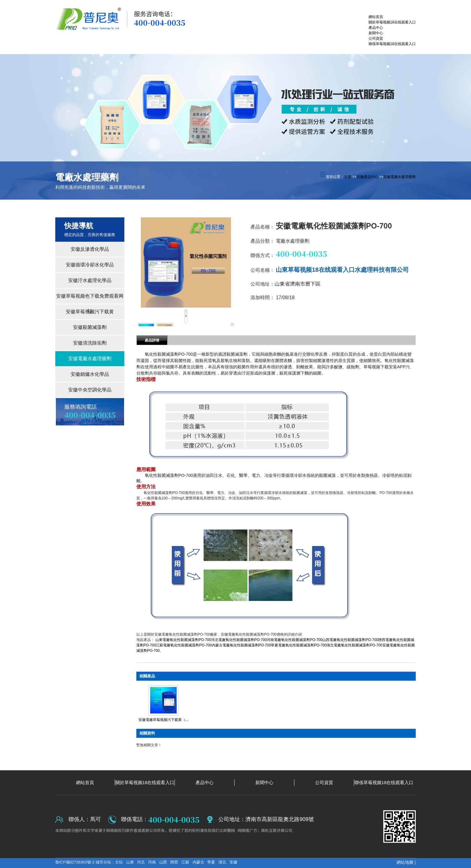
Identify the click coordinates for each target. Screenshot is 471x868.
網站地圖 (405, 862)
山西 (163, 862)
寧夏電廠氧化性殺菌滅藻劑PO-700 (299, 645)
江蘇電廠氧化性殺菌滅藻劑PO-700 (184, 645)
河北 (141, 862)
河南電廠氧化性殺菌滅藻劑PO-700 (295, 640)
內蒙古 (198, 862)
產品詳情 (152, 340)
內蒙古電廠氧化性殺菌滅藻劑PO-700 (241, 645)
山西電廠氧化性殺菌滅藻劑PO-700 (350, 640)
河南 (152, 862)
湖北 (222, 862)
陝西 (174, 862)
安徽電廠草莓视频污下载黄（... (163, 720)
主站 (119, 862)
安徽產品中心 (367, 177)
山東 (130, 862)
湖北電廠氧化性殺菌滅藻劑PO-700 (354, 645)
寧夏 (211, 862)
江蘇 (185, 862)
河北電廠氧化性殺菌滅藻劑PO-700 (239, 640)
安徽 (233, 862)
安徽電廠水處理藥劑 (400, 177)
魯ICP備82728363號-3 (75, 862)
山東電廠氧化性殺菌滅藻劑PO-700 (183, 640)
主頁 (348, 177)
